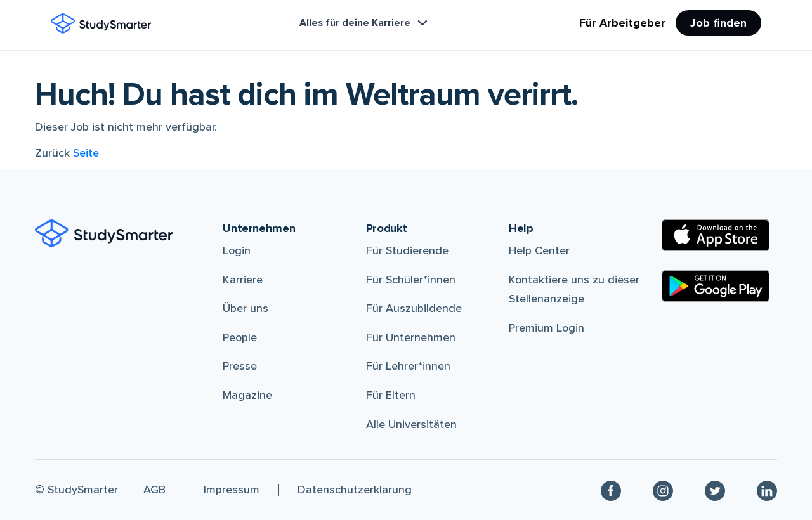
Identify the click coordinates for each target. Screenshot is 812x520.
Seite (86, 153)
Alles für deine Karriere (365, 23)
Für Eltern (391, 395)
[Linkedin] (767, 490)
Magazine (247, 395)
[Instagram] (663, 490)
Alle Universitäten (411, 424)
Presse (240, 366)
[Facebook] (611, 490)
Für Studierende (407, 250)
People (240, 337)
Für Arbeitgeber (622, 23)
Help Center (539, 250)
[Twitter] (715, 490)
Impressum (232, 490)
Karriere (243, 280)
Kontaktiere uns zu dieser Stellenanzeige (574, 289)
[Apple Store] (716, 235)
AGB (154, 490)
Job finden (718, 23)
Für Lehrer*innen (408, 366)
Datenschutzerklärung (355, 490)
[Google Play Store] (716, 286)
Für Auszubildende (414, 308)
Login (237, 250)
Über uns (246, 308)
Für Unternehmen (411, 337)
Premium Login (547, 328)
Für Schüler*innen (411, 280)
